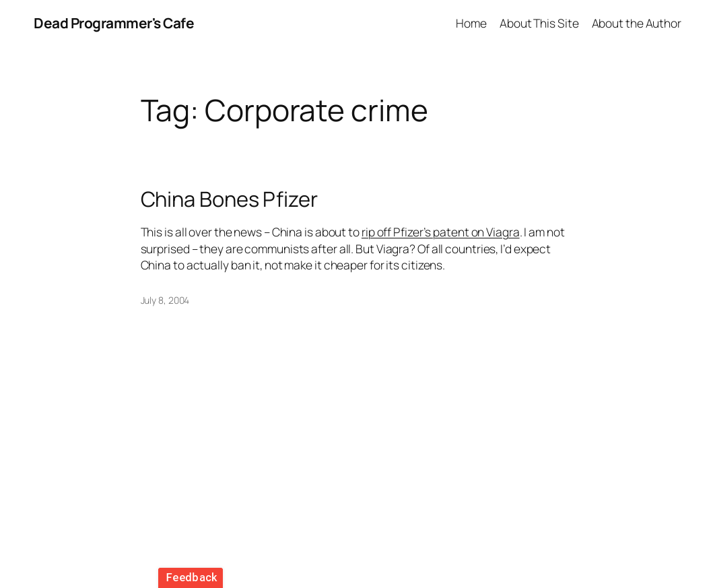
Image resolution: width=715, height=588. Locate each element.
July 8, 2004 (165, 300)
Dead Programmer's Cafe (114, 23)
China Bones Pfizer (229, 199)
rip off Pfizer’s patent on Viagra (441, 232)
